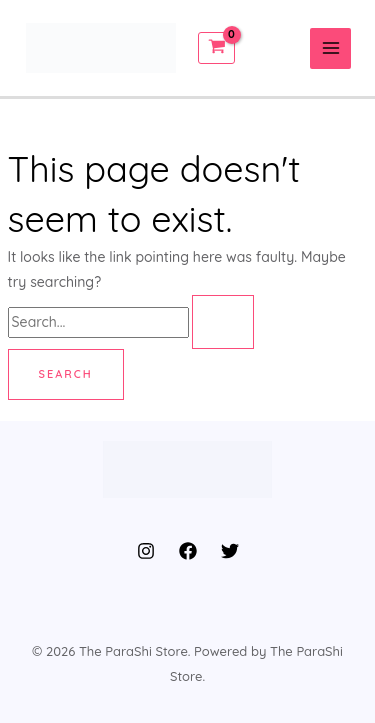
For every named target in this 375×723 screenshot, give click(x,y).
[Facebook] (188, 551)
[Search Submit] (223, 322)
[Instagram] (146, 551)
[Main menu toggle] (330, 48)
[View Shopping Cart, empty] (216, 47)
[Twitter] (230, 551)
